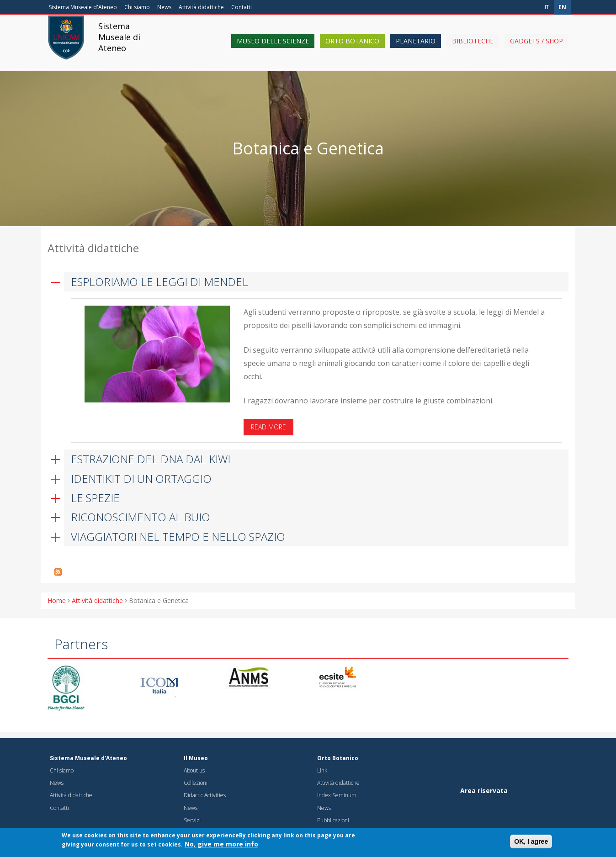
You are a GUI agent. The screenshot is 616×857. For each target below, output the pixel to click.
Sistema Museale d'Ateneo (83, 7)
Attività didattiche (201, 7)
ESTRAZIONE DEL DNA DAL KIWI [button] (151, 459)
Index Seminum (337, 795)
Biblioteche (473, 47)
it (547, 7)
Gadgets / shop (536, 47)
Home (57, 600)
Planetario (416, 47)
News (164, 7)
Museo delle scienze (273, 47)
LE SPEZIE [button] (95, 498)
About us (194, 770)
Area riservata (484, 791)
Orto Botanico (352, 47)
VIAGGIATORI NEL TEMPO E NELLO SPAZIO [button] (178, 537)
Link (322, 770)
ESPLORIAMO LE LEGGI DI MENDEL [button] (159, 282)
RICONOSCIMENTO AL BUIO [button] (141, 517)
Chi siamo (137, 7)
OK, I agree (531, 842)
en (562, 7)
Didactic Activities (205, 795)
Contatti (242, 7)
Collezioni (196, 783)
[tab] (308, 282)
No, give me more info (221, 844)
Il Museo (196, 758)
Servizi (192, 820)
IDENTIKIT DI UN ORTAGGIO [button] (141, 479)
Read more (268, 427)
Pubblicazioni (333, 820)
